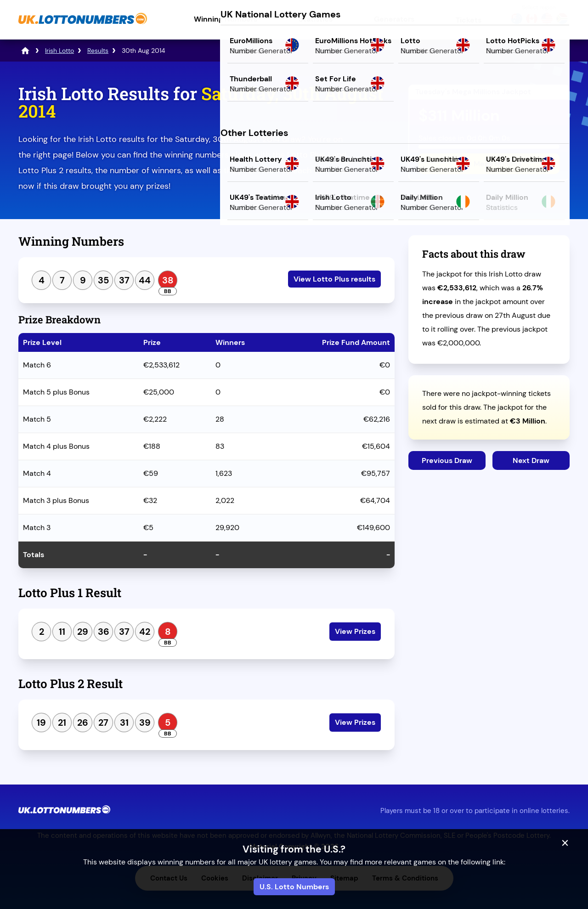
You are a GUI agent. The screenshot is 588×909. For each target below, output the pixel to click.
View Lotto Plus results (334, 279)
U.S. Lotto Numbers (294, 887)
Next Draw (531, 460)
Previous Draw (447, 460)
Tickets (469, 20)
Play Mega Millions (489, 164)
